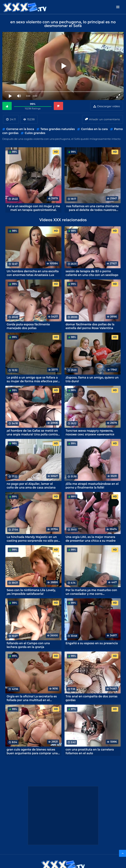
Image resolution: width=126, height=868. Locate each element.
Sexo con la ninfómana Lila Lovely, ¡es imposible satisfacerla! (31, 592)
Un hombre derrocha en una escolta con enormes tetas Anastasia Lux (32, 273)
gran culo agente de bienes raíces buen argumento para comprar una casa (32, 751)
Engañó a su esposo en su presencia (92, 643)
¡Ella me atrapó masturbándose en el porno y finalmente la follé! (92, 486)
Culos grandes (35, 133)
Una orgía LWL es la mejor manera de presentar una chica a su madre (91, 539)
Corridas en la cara (94, 129)
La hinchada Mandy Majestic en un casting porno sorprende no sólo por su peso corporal (33, 539)
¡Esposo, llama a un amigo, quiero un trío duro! (92, 379)
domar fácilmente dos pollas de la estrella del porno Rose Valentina (90, 326)
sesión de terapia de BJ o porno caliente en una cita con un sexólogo (92, 273)
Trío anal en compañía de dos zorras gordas (92, 698)
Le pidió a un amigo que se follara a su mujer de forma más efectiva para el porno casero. (33, 379)
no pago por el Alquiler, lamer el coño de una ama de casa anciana (31, 486)
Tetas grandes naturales (58, 129)
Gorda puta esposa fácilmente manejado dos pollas (28, 326)
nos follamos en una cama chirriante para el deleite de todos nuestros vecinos (92, 208)
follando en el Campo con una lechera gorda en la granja (28, 645)
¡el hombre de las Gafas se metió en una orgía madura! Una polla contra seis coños (32, 432)
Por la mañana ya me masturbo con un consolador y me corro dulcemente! (91, 592)
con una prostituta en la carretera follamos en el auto (90, 751)
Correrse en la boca (20, 129)
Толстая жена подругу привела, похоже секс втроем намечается (90, 432)
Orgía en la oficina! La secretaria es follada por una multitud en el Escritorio (32, 698)
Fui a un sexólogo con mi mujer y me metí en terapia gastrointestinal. (34, 208)
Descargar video (109, 106)
